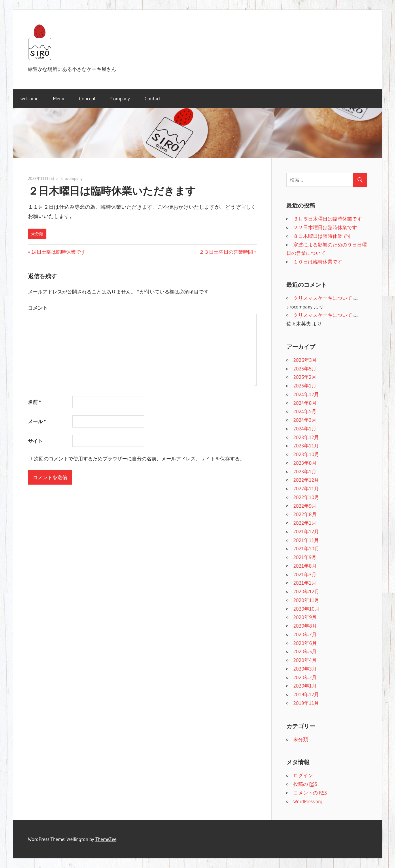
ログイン (303, 775)
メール (37, 421)
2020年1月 (305, 686)
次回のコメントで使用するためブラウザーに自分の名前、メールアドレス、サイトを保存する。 (139, 459)
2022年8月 (305, 514)
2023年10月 (306, 454)
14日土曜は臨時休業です (58, 252)
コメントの (310, 793)
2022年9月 (305, 506)
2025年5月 (305, 369)
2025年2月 (305, 377)
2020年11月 (306, 600)
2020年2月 (305, 677)
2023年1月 (305, 471)
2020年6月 (305, 643)
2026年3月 (305, 360)
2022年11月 (306, 488)
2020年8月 (305, 626)
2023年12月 (306, 437)
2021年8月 (305, 566)
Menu (59, 98)
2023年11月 (306, 446)
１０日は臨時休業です (318, 262)
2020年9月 (305, 617)
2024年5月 (305, 411)
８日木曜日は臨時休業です (323, 236)
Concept (87, 98)
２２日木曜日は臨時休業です (325, 227)
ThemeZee (106, 839)
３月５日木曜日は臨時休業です (328, 219)
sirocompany (72, 178)
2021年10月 (306, 548)
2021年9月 (305, 557)
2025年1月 (305, 386)
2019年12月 (306, 694)
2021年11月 (306, 540)
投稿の (305, 784)
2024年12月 (306, 394)
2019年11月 (306, 703)
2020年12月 (306, 591)
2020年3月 (305, 669)
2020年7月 (305, 634)
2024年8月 (305, 403)
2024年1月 (305, 429)
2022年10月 (306, 497)
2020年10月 (306, 609)
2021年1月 (305, 583)
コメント (38, 308)
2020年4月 (305, 660)
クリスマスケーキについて (323, 298)
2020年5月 (305, 651)
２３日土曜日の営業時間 (226, 252)
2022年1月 (305, 523)
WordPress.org (308, 801)
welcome (29, 98)
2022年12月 (306, 480)
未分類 (37, 234)
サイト (35, 441)
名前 (34, 402)
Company (120, 98)
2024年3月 (305, 420)
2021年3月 (305, 574)
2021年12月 (306, 531)
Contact (153, 98)
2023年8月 (305, 463)
